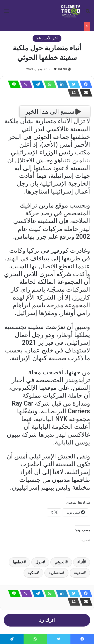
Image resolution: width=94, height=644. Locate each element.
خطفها (18, 562)
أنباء (80, 562)
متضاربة (55, 573)
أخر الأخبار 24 (47, 38)
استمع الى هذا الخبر (53, 112)
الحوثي (60, 562)
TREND (62, 69)
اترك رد (47, 620)
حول (39, 562)
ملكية (32, 573)
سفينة (79, 573)
